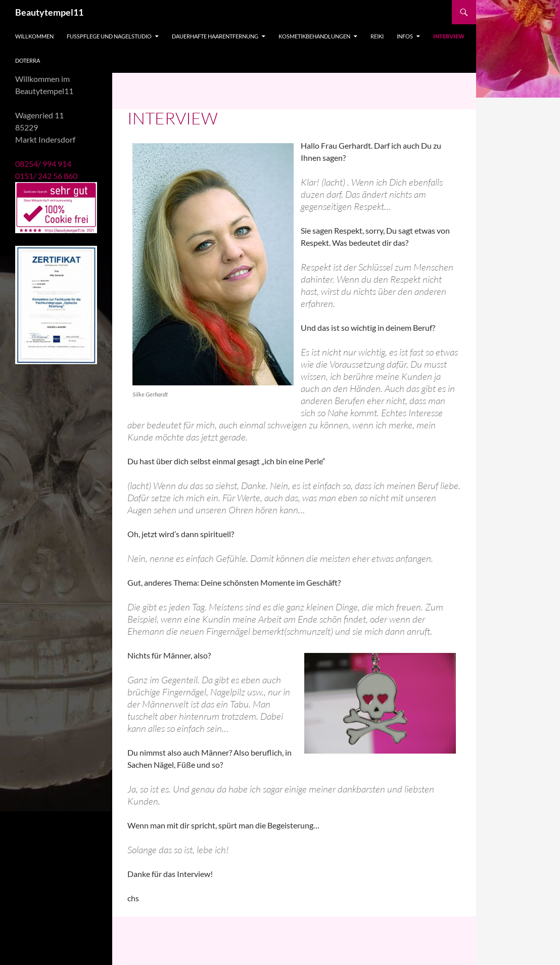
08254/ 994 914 (43, 164)
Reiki (377, 36)
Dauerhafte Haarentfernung (215, 36)
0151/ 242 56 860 (46, 176)
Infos (405, 36)
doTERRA (28, 60)
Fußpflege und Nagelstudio (109, 36)
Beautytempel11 (49, 12)
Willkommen (34, 36)
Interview (449, 36)
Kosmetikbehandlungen (314, 36)
